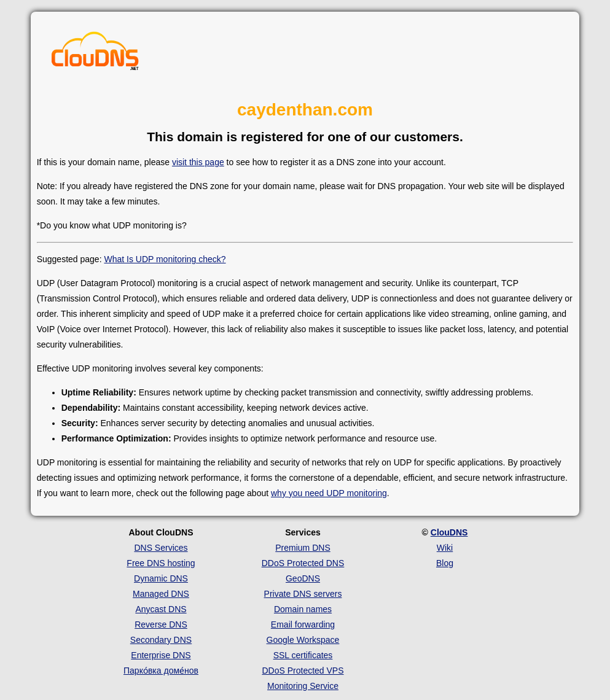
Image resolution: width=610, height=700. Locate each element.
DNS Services (161, 548)
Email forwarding (303, 624)
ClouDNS (449, 532)
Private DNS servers (303, 594)
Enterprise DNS (161, 655)
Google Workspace (303, 640)
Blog (445, 563)
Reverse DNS (161, 624)
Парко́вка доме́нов (161, 671)
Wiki (445, 548)
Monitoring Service (303, 686)
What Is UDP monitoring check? (165, 259)
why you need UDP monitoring (329, 493)
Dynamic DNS (161, 578)
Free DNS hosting (161, 563)
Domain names (303, 609)
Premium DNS (303, 548)
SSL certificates (303, 655)
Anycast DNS (161, 609)
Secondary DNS (161, 640)
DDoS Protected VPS (303, 671)
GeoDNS (303, 578)
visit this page (198, 162)
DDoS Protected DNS (303, 563)
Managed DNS (161, 594)
